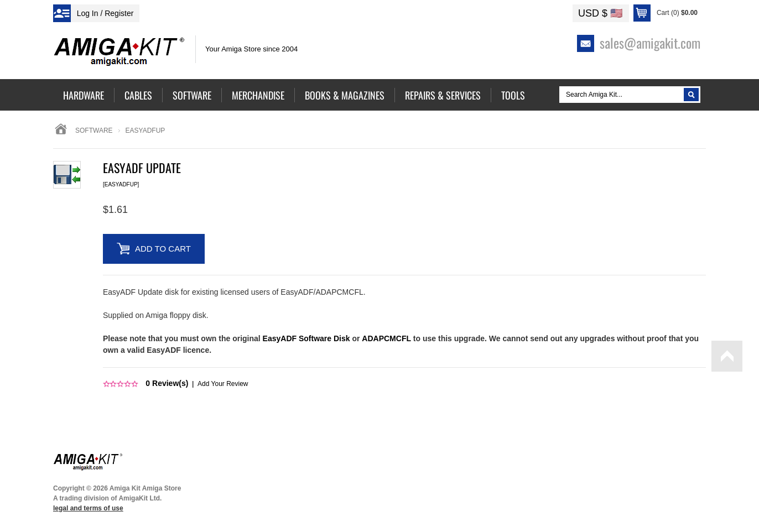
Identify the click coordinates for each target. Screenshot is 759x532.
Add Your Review (223, 384)
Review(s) (167, 383)
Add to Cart (163, 249)
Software (94, 131)
